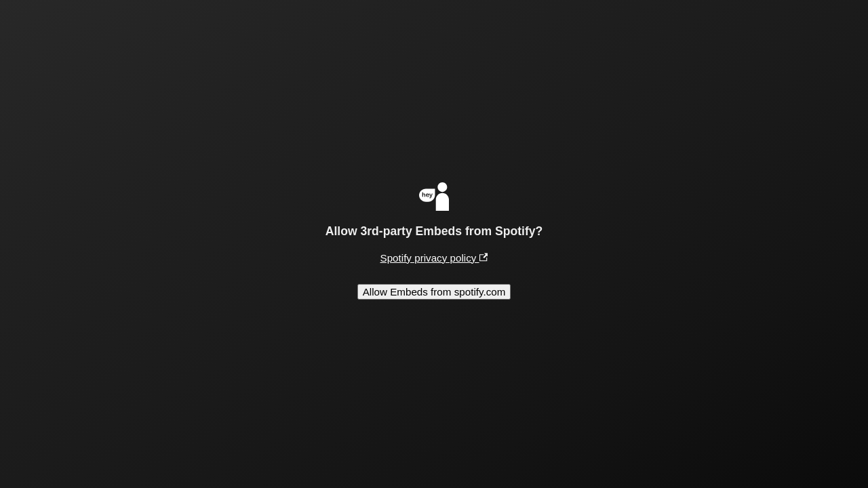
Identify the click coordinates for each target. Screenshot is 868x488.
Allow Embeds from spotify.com (434, 292)
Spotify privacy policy (434, 258)
